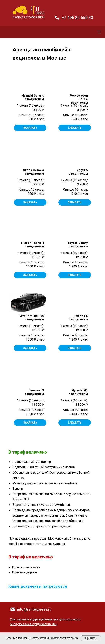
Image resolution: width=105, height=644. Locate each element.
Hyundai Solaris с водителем (33, 97)
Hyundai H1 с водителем (78, 392)
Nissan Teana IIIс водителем (33, 245)
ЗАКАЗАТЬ (75, 128)
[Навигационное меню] (99, 32)
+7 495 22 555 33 (77, 18)
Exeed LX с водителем (78, 318)
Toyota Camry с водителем (78, 245)
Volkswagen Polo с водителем (79, 99)
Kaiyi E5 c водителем (78, 172)
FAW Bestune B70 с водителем (31, 318)
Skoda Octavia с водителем (33, 172)
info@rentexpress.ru (34, 609)
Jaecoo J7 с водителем (34, 392)
